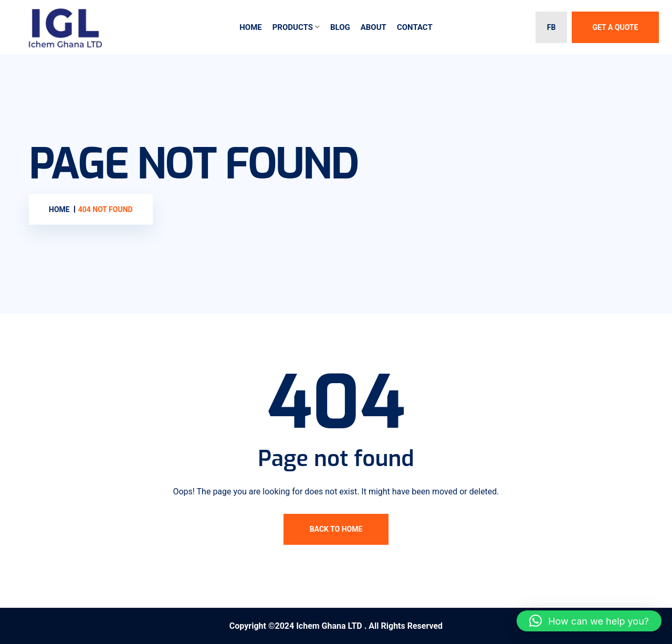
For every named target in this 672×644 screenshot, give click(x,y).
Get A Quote (616, 27)
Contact (415, 27)
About (374, 27)
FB (552, 27)
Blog (340, 27)
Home (251, 27)
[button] (589, 621)
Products (293, 27)
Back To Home (336, 529)
